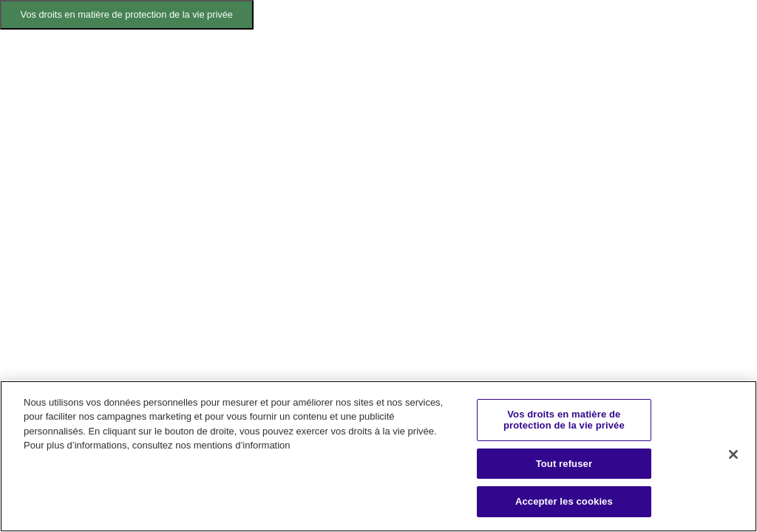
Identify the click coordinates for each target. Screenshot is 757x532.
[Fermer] (733, 454)
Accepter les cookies (564, 501)
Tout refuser (564, 464)
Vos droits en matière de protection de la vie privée (127, 14)
